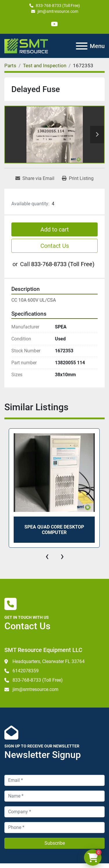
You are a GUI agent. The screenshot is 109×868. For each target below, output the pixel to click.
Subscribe (55, 843)
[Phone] (54, 828)
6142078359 (26, 671)
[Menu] (82, 46)
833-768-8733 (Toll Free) (58, 6)
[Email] (54, 780)
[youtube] (54, 24)
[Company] (54, 812)
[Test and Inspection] (45, 66)
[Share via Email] (35, 178)
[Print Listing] (78, 178)
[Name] (54, 796)
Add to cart (55, 229)
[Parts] (10, 66)
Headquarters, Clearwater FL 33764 (49, 661)
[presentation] (47, 556)
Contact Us (55, 246)
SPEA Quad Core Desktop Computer (54, 529)
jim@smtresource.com (58, 11)
